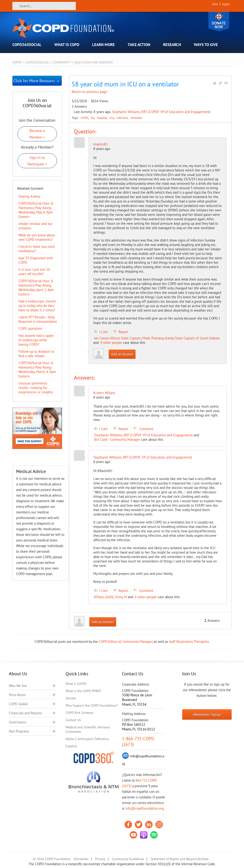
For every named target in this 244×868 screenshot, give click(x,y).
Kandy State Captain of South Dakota (192, 338)
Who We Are (18, 686)
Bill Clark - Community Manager (117, 439)
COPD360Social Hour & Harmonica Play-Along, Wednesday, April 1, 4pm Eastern (36, 288)
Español (71, 746)
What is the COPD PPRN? (83, 691)
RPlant (99, 597)
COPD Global (18, 704)
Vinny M (121, 597)
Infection (122, 118)
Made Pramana (153, 338)
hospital (102, 118)
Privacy (100, 859)
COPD (85, 118)
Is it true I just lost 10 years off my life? (34, 272)
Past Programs (19, 731)
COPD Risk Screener (80, 713)
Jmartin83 (100, 144)
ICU (112, 118)
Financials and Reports (25, 713)
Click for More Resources (34, 81)
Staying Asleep (29, 196)
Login (226, 4)
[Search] (44, 6)
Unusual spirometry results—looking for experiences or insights (36, 388)
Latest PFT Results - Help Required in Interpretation (38, 319)
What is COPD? (76, 684)
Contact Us (73, 720)
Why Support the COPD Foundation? (92, 705)
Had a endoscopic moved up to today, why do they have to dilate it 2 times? (37, 306)
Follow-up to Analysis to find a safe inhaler (36, 354)
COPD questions (30, 329)
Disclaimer (81, 859)
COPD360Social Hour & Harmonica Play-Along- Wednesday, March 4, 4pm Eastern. (37, 370)
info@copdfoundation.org (145, 808)
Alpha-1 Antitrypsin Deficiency (87, 739)
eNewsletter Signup (207, 714)
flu (93, 118)
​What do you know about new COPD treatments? (37, 237)
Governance (18, 722)
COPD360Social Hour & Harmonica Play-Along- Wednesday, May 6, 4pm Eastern (36, 210)
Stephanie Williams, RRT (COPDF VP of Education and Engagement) (161, 112)
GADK (109, 597)
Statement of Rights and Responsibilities (180, 859)
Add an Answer (122, 354)
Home (17, 62)
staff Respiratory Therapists (189, 642)
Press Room (17, 695)
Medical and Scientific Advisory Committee (88, 729)
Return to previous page (89, 92)
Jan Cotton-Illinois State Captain (117, 338)
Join (215, 4)
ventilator (136, 118)
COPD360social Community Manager (125, 642)
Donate (219, 22)
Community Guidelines (128, 859)
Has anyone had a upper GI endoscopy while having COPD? (36, 340)
